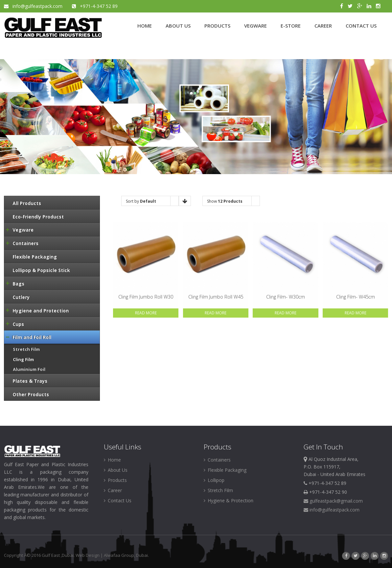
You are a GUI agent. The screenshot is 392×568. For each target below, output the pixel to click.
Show (225, 201)
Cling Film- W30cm (286, 297)
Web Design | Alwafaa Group (105, 555)
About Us (116, 470)
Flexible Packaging (225, 470)
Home (112, 460)
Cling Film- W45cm (356, 297)
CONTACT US (361, 26)
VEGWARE (255, 26)
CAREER (323, 26)
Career (113, 490)
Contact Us (118, 500)
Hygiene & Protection (229, 500)
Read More (146, 313)
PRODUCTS (217, 26)
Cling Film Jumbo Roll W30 (146, 297)
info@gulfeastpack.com (34, 6)
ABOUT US (178, 26)
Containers (217, 460)
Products (115, 480)
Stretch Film (218, 490)
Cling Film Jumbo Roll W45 (216, 297)
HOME (145, 26)
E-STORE (291, 26)
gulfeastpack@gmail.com (333, 501)
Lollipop (214, 480)
